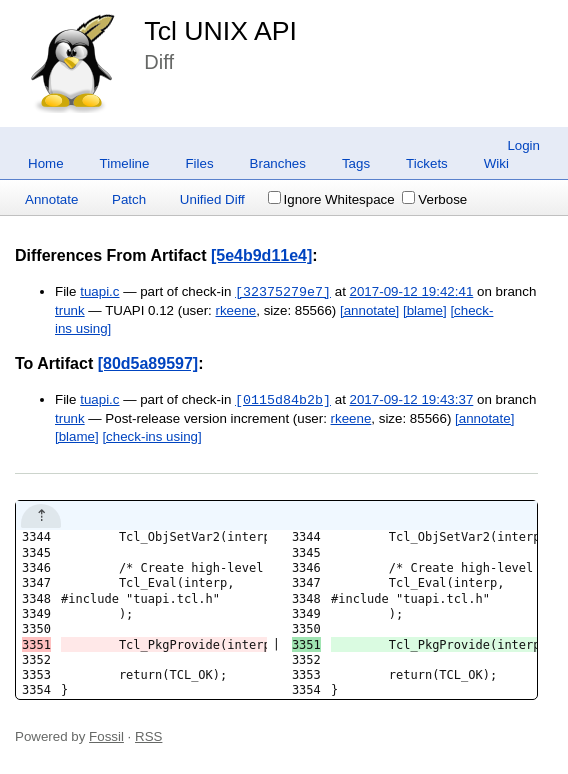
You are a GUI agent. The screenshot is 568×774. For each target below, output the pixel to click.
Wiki (496, 163)
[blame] (425, 310)
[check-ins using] (151, 436)
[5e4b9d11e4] (261, 255)
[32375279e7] (283, 292)
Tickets (427, 163)
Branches (278, 163)
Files (199, 163)
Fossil (106, 736)
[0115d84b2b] (283, 400)
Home (46, 163)
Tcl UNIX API (220, 31)
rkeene (236, 310)
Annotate (51, 199)
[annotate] (369, 310)
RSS (148, 736)
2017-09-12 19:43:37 (412, 400)
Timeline (125, 163)
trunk (70, 310)
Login (523, 145)
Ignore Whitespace (331, 199)
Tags (356, 163)
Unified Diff (212, 199)
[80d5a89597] (148, 363)
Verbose (434, 199)
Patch (129, 199)
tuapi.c (99, 292)
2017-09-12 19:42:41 (412, 292)
